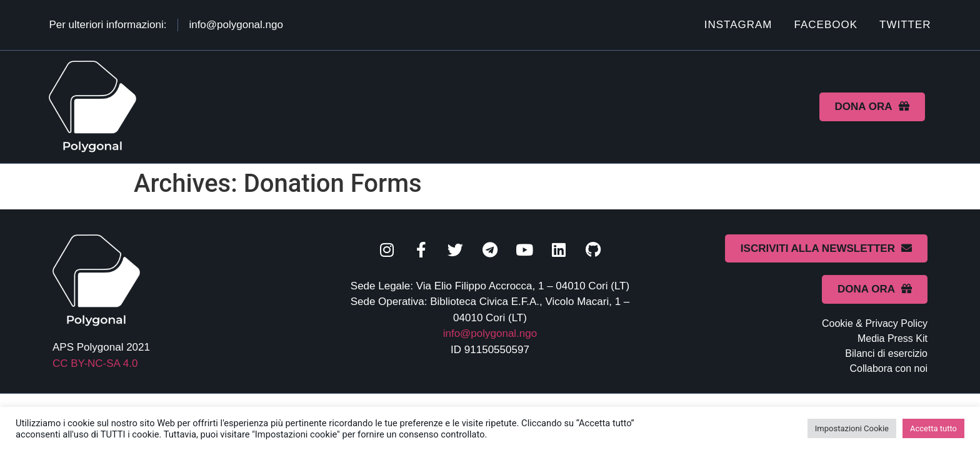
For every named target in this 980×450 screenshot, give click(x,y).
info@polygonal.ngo (490, 333)
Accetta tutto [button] (933, 428)
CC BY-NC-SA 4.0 (95, 363)
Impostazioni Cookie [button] (852, 428)
